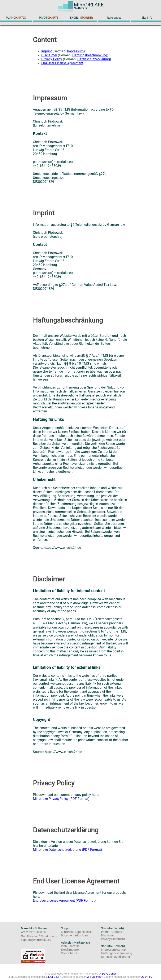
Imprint (47, 51)
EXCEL (81, 18)
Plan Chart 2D (70, 946)
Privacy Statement (113, 939)
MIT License (94, 977)
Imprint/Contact (112, 932)
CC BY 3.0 (146, 977)
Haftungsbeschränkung (90, 55)
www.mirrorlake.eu (33, 932)
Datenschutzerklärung (94, 59)
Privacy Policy (52, 59)
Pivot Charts (69, 953)
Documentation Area (74, 935)
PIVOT (49, 18)
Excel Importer (70, 950)
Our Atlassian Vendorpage (39, 936)
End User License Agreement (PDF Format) (64, 901)
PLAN (16, 18)
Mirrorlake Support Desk (77, 932)
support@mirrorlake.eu (36, 940)
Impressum (75, 51)
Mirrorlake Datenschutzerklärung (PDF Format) (68, 850)
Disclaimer (49, 55)
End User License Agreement (62, 63)
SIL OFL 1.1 (53, 977)
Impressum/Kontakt (114, 950)
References (114, 18)
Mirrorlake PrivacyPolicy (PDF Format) (61, 799)
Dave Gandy (109, 974)
